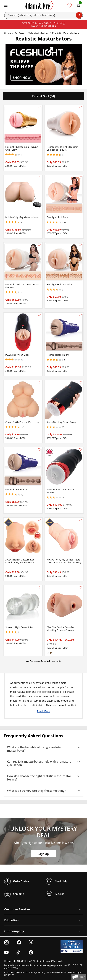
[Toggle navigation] (6, 5)
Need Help (57, 881)
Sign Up (44, 854)
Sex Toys (19, 33)
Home (8, 33)
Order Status (17, 881)
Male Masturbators (38, 33)
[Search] (43, 15)
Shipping (14, 894)
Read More (44, 711)
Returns (55, 894)
